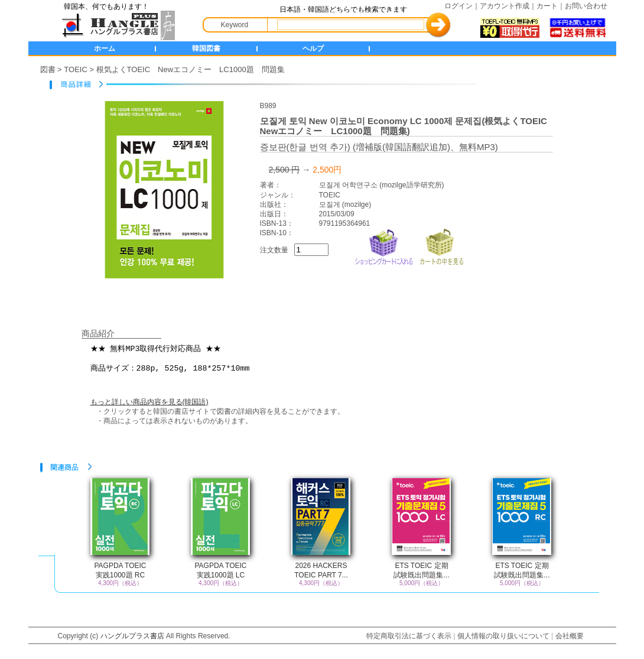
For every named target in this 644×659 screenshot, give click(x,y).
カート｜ (551, 6)
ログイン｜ (462, 6)
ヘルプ (313, 48)
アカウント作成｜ (508, 6)
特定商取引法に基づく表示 (409, 636)
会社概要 (570, 636)
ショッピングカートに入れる (384, 246)
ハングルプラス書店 (132, 636)
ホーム (105, 48)
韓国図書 (206, 48)
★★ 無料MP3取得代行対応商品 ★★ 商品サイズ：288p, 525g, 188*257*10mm (330, 360)
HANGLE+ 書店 (116, 25)
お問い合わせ (586, 6)
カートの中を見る (441, 246)
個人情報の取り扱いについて (503, 636)
